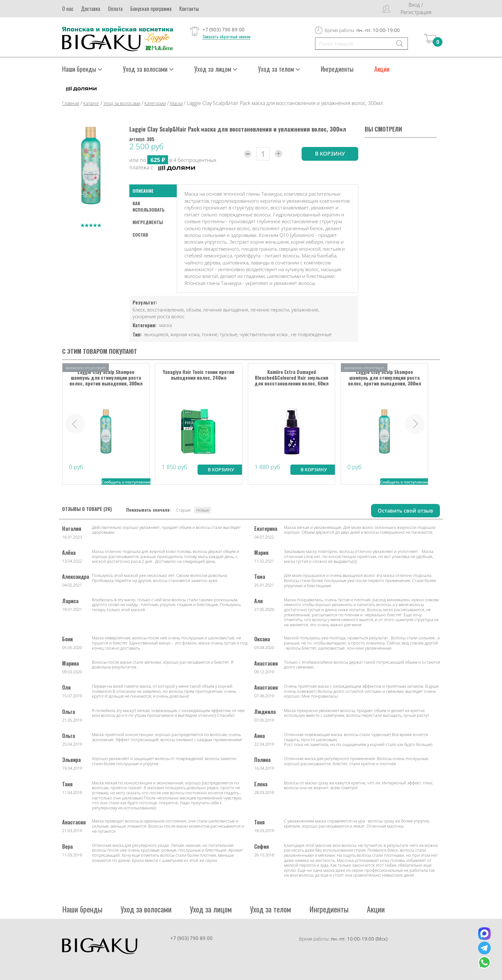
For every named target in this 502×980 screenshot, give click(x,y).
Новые (203, 510)
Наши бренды (82, 69)
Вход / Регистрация (416, 8)
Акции (382, 69)
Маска (176, 103)
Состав (140, 235)
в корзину (330, 153)
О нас (68, 9)
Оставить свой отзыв (405, 510)
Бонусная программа (151, 9)
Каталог (91, 103)
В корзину (221, 469)
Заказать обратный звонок (226, 36)
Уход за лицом (216, 69)
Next (415, 424)
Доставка (91, 9)
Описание (143, 191)
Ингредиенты (337, 69)
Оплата (115, 9)
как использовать (149, 206)
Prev (75, 424)
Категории (155, 103)
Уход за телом (279, 69)
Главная (71, 103)
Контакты (189, 9)
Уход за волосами (148, 69)
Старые (183, 510)
